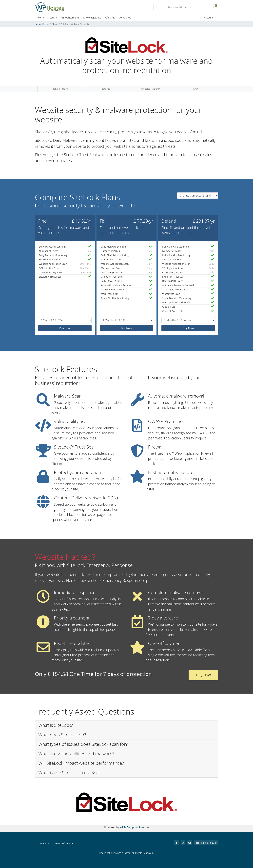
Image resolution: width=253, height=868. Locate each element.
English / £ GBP (206, 843)
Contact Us (125, 17)
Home (41, 17)
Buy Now (65, 328)
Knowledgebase (92, 17)
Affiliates (110, 17)
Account (209, 17)
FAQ (196, 89)
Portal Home (42, 24)
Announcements (70, 17)
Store (52, 17)
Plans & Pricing (60, 89)
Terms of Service (64, 843)
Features (105, 89)
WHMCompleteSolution (134, 827)
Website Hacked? (150, 89)
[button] (127, 725)
